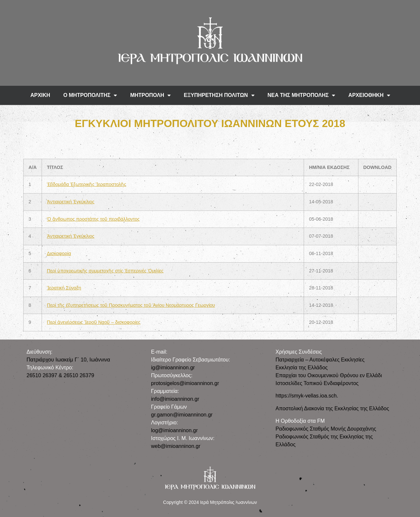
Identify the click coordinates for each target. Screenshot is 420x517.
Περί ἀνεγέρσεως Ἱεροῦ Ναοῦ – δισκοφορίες (94, 322)
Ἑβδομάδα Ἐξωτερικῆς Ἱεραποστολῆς (86, 184)
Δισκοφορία (59, 253)
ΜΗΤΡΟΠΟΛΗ (150, 95)
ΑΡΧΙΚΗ (40, 95)
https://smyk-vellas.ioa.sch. (307, 396)
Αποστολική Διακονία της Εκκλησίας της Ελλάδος (332, 408)
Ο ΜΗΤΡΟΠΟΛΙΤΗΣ (90, 95)
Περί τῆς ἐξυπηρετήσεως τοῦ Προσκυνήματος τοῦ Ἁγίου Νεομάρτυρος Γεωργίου (131, 305)
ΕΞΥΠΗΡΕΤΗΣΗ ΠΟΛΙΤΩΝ (219, 95)
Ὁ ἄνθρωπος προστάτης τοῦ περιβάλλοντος (93, 219)
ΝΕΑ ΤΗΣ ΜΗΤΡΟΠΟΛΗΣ (302, 95)
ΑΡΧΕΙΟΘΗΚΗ (369, 95)
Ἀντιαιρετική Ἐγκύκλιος (71, 202)
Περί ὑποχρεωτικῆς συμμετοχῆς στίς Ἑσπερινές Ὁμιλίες (105, 271)
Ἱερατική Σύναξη (64, 288)
